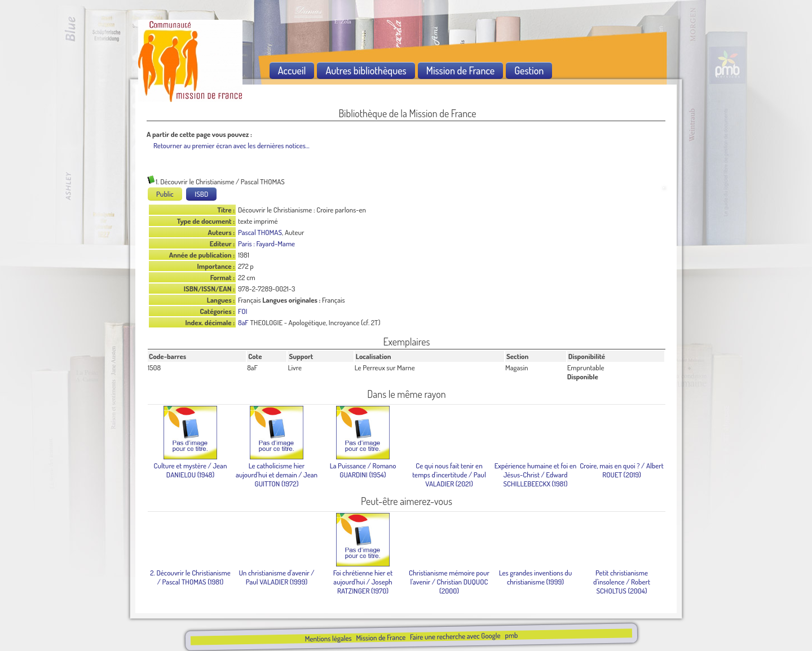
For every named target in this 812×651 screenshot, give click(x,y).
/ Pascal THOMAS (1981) (190, 577)
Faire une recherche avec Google (455, 636)
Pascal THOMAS (260, 232)
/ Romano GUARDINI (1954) (363, 470)
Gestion (529, 70)
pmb (511, 635)
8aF (243, 322)
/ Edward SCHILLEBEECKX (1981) (536, 475)
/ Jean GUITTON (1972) (277, 475)
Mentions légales (328, 638)
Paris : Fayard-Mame (266, 243)
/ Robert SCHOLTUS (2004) (622, 582)
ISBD (201, 194)
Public (165, 194)
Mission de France (381, 637)
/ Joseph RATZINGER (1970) (363, 582)
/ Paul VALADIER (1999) (276, 577)
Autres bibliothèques (366, 70)
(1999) (536, 577)
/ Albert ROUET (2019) (622, 470)
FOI (242, 311)
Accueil (292, 70)
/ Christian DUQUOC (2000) (449, 582)
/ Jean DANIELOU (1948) (191, 470)
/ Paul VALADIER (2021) (449, 475)
